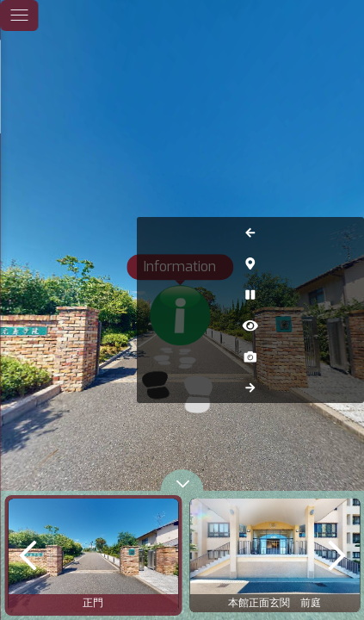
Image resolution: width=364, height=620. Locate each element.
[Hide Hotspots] (345, 325)
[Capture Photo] (345, 356)
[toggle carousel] (182, 480)
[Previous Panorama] (345, 232)
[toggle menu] (19, 15)
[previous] (28, 555)
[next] (336, 555)
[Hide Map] (345, 263)
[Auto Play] (345, 294)
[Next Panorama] (345, 387)
